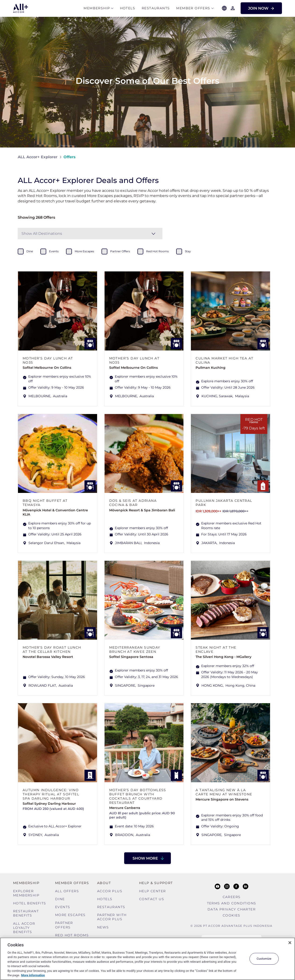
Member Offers (193, 9)
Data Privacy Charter (232, 909)
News (103, 927)
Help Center (152, 891)
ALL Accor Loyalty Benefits (24, 928)
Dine (60, 899)
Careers (232, 897)
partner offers (120, 251)
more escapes (84, 251)
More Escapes (70, 915)
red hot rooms (157, 251)
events (54, 251)
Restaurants (156, 9)
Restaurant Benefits (26, 913)
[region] (147, 959)
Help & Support (156, 883)
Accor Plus (110, 891)
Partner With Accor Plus (112, 917)
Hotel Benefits (30, 903)
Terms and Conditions (232, 903)
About (104, 883)
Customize (264, 959)
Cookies (232, 915)
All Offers (67, 891)
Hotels (128, 9)
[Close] (290, 943)
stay (188, 251)
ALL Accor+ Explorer (38, 157)
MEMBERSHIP (97, 9)
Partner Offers (64, 925)
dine (30, 251)
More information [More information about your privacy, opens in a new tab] (33, 975)
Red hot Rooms (72, 935)
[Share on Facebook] (273, 157)
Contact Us (152, 899)
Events (63, 907)
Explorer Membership (26, 893)
